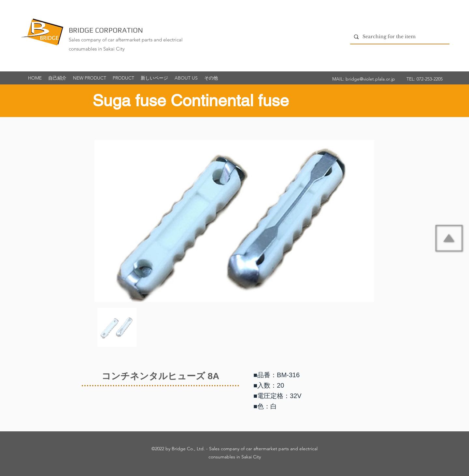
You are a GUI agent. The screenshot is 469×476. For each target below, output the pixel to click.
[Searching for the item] (399, 37)
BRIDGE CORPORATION (106, 30)
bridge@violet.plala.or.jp (370, 79)
